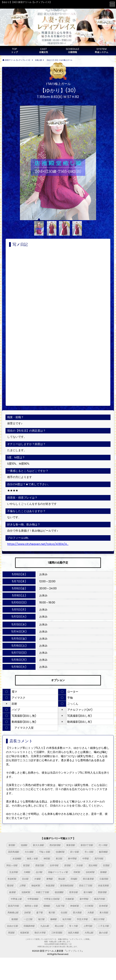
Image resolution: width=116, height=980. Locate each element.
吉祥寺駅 (54, 865)
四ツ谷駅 (75, 852)
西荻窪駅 (40, 865)
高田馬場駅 (14, 852)
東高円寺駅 (100, 899)
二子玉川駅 (104, 926)
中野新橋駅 (33, 899)
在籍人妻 (38, 60)
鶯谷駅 (10, 886)
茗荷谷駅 (74, 892)
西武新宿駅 (55, 845)
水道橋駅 (17, 859)
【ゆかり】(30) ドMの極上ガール (59, 60)
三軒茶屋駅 (57, 933)
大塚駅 (37, 879)
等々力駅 (74, 926)
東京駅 (59, 859)
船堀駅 (15, 919)
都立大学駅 (99, 919)
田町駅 (77, 872)
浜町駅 (28, 913)
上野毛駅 (88, 926)
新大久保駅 (39, 845)
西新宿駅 (102, 892)
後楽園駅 (59, 892)
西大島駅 (77, 913)
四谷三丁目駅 (86, 886)
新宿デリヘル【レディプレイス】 (18, 60)
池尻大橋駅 (74, 933)
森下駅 (40, 913)
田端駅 (74, 879)
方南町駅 (70, 899)
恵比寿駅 (93, 865)
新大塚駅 (88, 892)
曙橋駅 (47, 906)
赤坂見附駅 (104, 886)
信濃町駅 (60, 852)
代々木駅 (103, 845)
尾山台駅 (59, 926)
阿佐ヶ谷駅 (12, 865)
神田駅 (47, 859)
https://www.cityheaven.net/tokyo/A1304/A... (38, 544)
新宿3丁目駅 (87, 845)
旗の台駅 (103, 933)
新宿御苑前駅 (67, 886)
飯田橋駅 (103, 852)
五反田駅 (14, 872)
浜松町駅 (90, 872)
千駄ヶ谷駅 (45, 852)
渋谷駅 (80, 865)
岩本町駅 (103, 906)
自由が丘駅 (13, 926)
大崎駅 (27, 872)
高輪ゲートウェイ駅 (58, 872)
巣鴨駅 (50, 879)
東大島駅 (104, 913)
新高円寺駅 (14, 906)
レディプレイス (74, 951)
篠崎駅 (54, 919)
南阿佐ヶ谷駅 (31, 906)
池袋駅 (24, 845)
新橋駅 (104, 872)
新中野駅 (84, 899)
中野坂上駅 (16, 899)
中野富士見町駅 (52, 899)
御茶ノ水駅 (33, 859)
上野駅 (23, 886)
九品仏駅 (45, 926)
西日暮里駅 (88, 879)
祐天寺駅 (67, 919)
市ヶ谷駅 (89, 852)
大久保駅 (29, 852)
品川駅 (39, 872)
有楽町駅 (12, 879)
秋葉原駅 (50, 886)
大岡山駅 (89, 933)
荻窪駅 (27, 865)
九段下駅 (60, 906)
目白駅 (25, 879)
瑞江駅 (41, 919)
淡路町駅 (26, 892)
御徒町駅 (36, 886)
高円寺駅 (99, 859)
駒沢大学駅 (40, 933)
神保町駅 (75, 906)
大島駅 (91, 913)
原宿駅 (68, 865)
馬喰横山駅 (13, 913)
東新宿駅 (71, 845)
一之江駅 (28, 919)
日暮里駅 (104, 879)
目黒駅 (106, 865)
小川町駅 (89, 906)
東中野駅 (72, 859)
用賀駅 (11, 933)
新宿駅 (12, 845)
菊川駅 (52, 913)
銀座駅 (13, 892)
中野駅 (86, 859)
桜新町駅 (25, 933)
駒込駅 (62, 879)
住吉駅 (64, 913)
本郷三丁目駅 (43, 892)
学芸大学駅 (82, 919)
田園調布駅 (29, 926)
